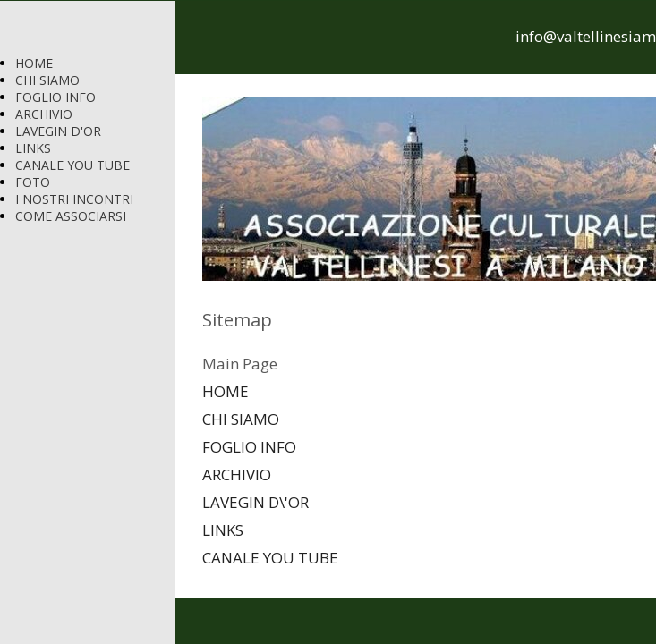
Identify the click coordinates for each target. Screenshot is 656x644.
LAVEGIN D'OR (58, 131)
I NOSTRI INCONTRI (74, 199)
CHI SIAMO (47, 80)
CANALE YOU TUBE (72, 165)
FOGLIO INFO (55, 97)
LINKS (33, 148)
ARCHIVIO (44, 114)
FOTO (33, 182)
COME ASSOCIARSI (71, 216)
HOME (34, 63)
